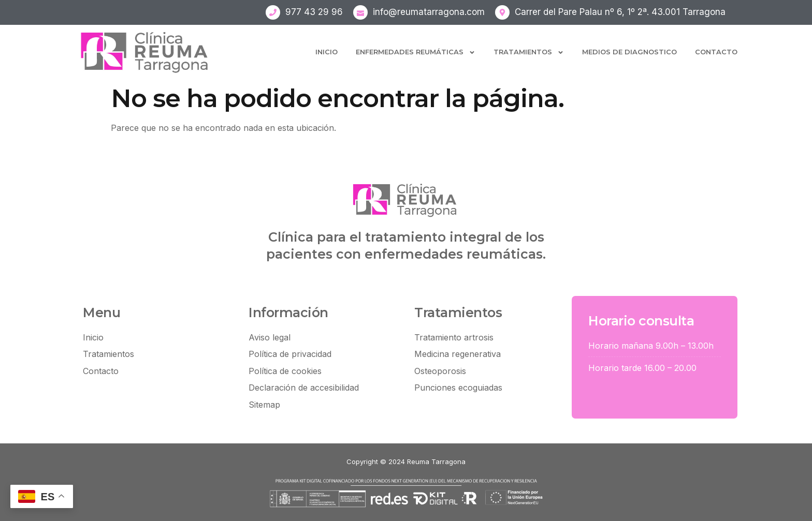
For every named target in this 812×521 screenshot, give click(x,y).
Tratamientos (529, 53)
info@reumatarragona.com (429, 12)
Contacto (716, 52)
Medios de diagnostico (629, 52)
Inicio (327, 52)
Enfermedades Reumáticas (416, 53)
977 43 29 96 (314, 12)
